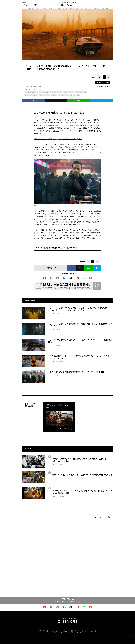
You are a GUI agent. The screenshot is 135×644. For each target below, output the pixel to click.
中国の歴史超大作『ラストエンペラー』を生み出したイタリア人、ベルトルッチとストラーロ (80, 357)
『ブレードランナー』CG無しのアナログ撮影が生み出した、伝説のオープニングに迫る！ (80, 325)
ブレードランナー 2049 (47, 9)
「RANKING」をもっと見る (102, 517)
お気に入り (35, 4)
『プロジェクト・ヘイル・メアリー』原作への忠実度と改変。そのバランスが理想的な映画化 (82, 492)
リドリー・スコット (45, 95)
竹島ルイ (62, 465)
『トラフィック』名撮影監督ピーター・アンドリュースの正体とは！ (77, 372)
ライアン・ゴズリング (56, 93)
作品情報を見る (103, 87)
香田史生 (58, 330)
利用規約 (65, 631)
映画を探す (26, 4)
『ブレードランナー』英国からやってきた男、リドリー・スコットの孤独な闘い (80, 341)
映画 (38, 9)
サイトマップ (81, 633)
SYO (61, 478)
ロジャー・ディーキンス (31, 95)
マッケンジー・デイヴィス (65, 95)
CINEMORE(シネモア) (30, 9)
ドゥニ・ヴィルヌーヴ (81, 93)
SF (75, 95)
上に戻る (131, 636)
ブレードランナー (44, 93)
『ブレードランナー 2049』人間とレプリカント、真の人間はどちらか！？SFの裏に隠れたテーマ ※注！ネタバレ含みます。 (79, 309)
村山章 (34, 89)
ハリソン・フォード (69, 93)
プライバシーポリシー (59, 633)
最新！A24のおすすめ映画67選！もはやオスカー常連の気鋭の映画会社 (82, 475)
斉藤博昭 (62, 497)
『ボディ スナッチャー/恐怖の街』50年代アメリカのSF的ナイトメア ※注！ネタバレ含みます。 (82, 460)
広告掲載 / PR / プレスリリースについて (83, 631)
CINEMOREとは (44, 631)
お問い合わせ (56, 631)
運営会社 (72, 633)
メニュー (110, 4)
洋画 (78, 95)
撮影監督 (54, 95)
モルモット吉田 (59, 362)
